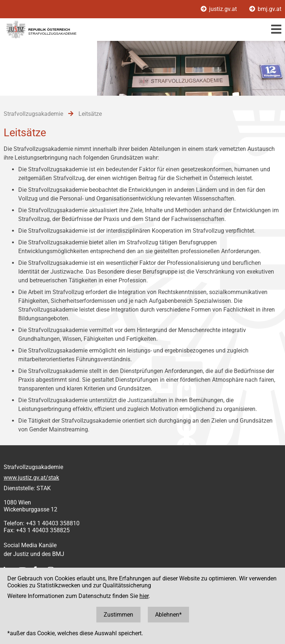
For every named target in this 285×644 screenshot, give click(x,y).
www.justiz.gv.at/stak (31, 478)
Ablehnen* (168, 615)
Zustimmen (118, 615)
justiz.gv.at (219, 9)
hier (144, 596)
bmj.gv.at (265, 9)
